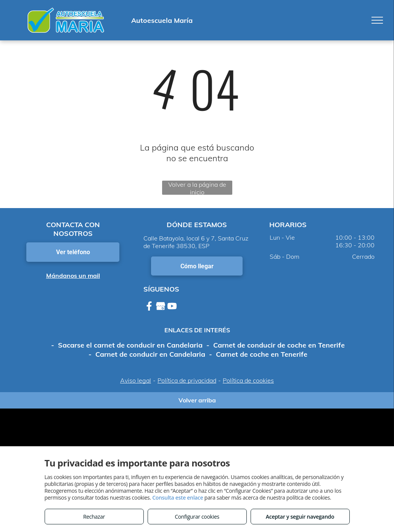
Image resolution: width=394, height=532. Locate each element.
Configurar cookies (197, 517)
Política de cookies (248, 380)
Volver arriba (197, 400)
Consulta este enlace (178, 498)
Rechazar (94, 517)
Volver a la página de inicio (197, 188)
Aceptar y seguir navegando (300, 517)
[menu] (377, 20)
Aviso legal (136, 380)
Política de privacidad (187, 380)
